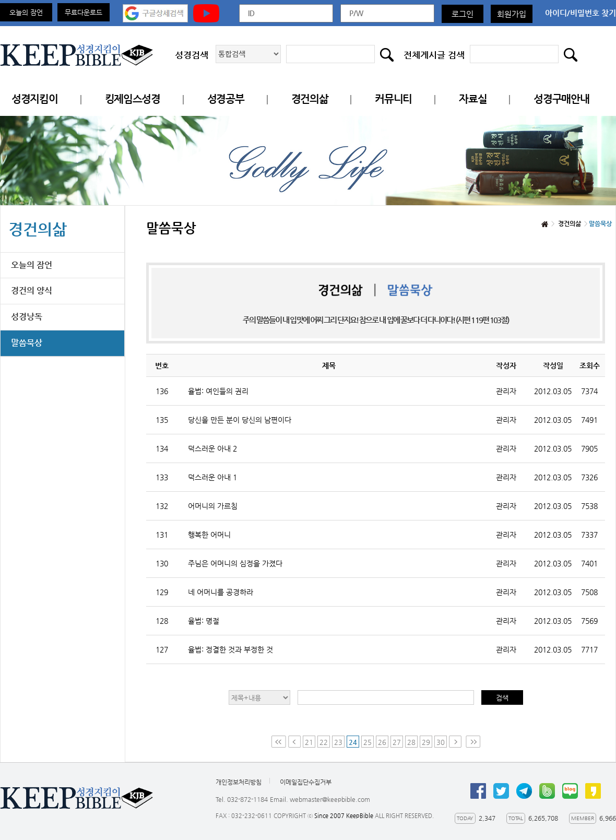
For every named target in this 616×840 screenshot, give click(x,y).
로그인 (463, 14)
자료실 (473, 99)
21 (309, 742)
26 (382, 742)
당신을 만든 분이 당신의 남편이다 (240, 420)
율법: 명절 (204, 621)
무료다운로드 (84, 12)
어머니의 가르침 (213, 506)
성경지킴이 (35, 99)
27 (397, 742)
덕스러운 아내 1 (212, 477)
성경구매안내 (561, 99)
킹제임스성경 (133, 99)
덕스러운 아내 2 (212, 448)
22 (324, 742)
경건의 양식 (32, 291)
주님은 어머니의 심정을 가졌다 (235, 563)
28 (411, 742)
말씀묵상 (27, 343)
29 (426, 742)
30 (441, 742)
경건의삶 (310, 99)
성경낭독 (27, 317)
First (279, 742)
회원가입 (512, 14)
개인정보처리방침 (239, 782)
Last (473, 742)
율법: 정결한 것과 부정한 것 (230, 649)
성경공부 (226, 99)
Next (456, 742)
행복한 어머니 (209, 535)
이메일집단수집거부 (306, 782)
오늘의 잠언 (26, 12)
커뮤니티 (393, 99)
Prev (294, 742)
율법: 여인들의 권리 (218, 391)
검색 (502, 698)
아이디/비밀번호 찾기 (581, 13)
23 (338, 742)
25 (368, 742)
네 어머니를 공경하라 (221, 592)
